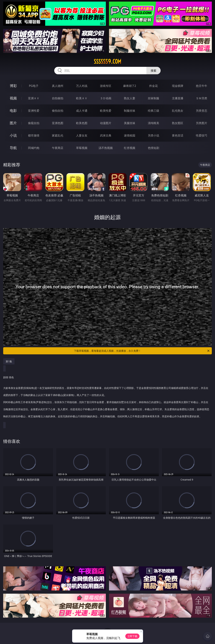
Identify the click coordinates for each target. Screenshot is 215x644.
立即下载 (132, 636)
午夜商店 (58, 148)
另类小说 (153, 135)
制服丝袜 (130, 111)
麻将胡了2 (130, 86)
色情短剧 (153, 148)
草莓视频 (82, 148)
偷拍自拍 (58, 111)
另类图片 (202, 123)
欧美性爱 (106, 111)
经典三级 (153, 111)
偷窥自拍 (34, 123)
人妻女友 (82, 135)
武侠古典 (106, 135)
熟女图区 (178, 123)
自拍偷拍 (58, 98)
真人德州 (58, 86)
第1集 (9, 361)
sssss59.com (108, 62)
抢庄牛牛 (202, 86)
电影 (13, 111)
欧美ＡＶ (82, 98)
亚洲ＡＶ (34, 98)
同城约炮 (34, 148)
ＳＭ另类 (202, 98)
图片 (13, 123)
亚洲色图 (58, 123)
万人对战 (82, 86)
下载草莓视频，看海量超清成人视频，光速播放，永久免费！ (142, 351)
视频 (13, 98)
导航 (13, 148)
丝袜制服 (153, 98)
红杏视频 (130, 148)
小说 (13, 135)
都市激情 (34, 135)
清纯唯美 (153, 123)
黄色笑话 (178, 135)
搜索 (153, 71)
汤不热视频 (106, 148)
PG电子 (34, 86)
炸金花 (153, 86)
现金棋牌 (178, 86)
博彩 (13, 86)
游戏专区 (106, 86)
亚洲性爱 (34, 111)
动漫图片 (106, 123)
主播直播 (178, 98)
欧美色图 (82, 123)
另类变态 (202, 111)
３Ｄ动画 (106, 98)
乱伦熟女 (178, 111)
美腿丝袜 (130, 123)
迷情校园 (130, 135)
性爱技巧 (202, 135)
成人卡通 (82, 111)
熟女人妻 (130, 98)
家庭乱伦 (58, 135)
